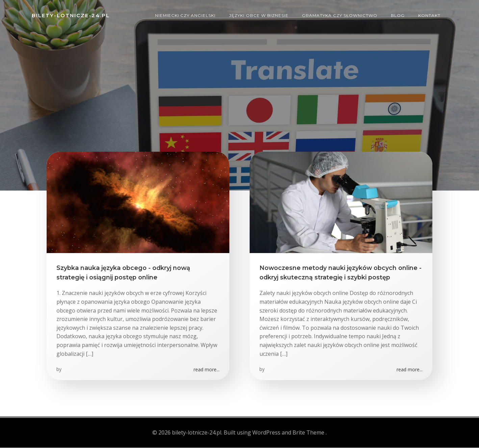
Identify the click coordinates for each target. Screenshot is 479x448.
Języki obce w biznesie (259, 15)
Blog (398, 15)
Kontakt (430, 15)
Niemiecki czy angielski (186, 15)
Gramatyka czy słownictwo (340, 15)
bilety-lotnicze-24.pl (70, 15)
